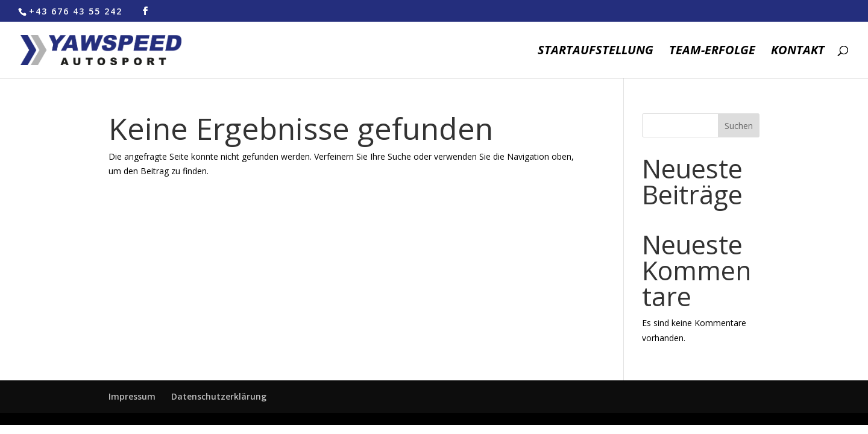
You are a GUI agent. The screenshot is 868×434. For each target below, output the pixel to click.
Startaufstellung (596, 52)
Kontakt (798, 52)
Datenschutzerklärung (219, 396)
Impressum (132, 396)
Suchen (739, 126)
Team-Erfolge (712, 52)
